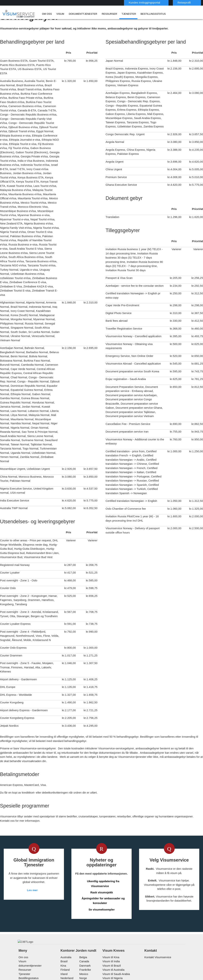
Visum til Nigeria (112, 948)
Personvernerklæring (105, 978)
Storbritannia (87, 957)
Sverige (83, 961)
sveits (64, 961)
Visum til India (110, 931)
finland (65, 940)
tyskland (66, 965)
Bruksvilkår (130, 978)
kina (63, 936)
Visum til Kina (110, 927)
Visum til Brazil (111, 936)
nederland (67, 948)
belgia (83, 927)
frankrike (84, 940)
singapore (85, 953)
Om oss (46, 14)
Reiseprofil (166, 3)
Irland (64, 944)
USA (82, 965)
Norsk (190, 2)
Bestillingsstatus (135, 14)
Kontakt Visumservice (157, 927)
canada (83, 931)
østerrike (66, 953)
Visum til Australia (113, 940)
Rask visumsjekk (102, 852)
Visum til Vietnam (112, 953)
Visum (57, 14)
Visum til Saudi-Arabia (115, 944)
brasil (64, 931)
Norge (83, 948)
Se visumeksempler (102, 869)
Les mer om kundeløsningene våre (40, 978)
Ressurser (99, 14)
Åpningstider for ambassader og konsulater (103, 860)
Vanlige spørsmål (76, 978)
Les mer (32, 855)
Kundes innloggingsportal (128, 3)
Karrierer (172, 978)
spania (64, 957)
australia (66, 927)
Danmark (84, 936)
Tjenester (115, 14)
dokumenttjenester (77, 14)
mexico (83, 944)
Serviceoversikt (151, 978)
